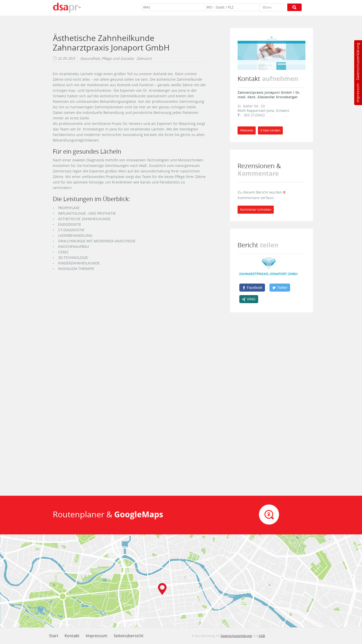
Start (54, 636)
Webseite (247, 130)
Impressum (358, 93)
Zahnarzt (144, 59)
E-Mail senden (270, 130)
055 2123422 (254, 115)
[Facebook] (252, 288)
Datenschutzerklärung (358, 61)
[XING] (249, 299)
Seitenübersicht (129, 636)
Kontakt (72, 636)
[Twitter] (280, 288)
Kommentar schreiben (256, 210)
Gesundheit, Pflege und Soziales (107, 59)
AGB (262, 636)
